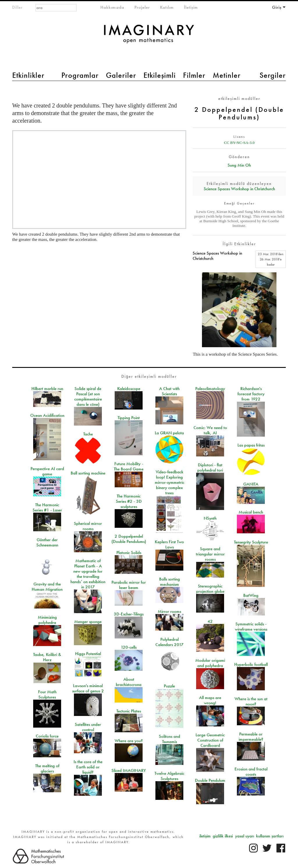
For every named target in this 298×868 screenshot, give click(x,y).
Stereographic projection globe (210, 589)
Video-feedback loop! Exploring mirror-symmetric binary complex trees (170, 482)
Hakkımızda (112, 7)
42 (210, 621)
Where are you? (129, 741)
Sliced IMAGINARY (129, 770)
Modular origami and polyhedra (210, 663)
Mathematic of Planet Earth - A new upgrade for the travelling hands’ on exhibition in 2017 (88, 574)
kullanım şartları (270, 836)
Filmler (194, 75)
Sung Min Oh (239, 165)
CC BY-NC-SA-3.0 (239, 143)
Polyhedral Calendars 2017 (170, 642)
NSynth (210, 518)
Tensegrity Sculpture (251, 542)
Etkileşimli (160, 75)
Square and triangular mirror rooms (210, 554)
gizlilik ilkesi (223, 836)
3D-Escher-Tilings (129, 614)
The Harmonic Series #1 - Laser (47, 507)
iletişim (205, 836)
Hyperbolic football (251, 664)
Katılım (167, 7)
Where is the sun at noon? (251, 701)
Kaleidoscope (129, 389)
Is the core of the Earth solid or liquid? (88, 767)
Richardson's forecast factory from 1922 (251, 394)
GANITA (251, 484)
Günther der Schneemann (47, 542)
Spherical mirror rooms (88, 526)
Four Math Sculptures (47, 694)
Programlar (80, 75)
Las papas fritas (251, 445)
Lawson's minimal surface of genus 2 (88, 688)
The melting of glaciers (47, 768)
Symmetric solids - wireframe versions (251, 627)
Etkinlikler (28, 75)
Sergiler (273, 75)
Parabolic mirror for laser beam (129, 585)
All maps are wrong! (210, 700)
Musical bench (251, 512)
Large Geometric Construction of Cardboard (210, 740)
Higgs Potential (88, 654)
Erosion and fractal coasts (251, 772)
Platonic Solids (129, 553)
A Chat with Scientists (169, 391)
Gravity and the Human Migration (47, 587)
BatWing (251, 595)
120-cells (129, 647)
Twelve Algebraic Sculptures (169, 776)
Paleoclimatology (210, 389)
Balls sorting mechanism (170, 582)
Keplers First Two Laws (169, 544)
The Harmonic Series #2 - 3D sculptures (129, 501)
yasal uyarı (245, 836)
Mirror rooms (169, 611)
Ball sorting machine (88, 473)
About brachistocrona (129, 682)
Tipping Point (129, 418)
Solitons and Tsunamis (170, 739)
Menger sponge (88, 622)
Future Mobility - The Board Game (129, 466)
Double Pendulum (210, 780)
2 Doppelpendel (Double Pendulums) (129, 539)
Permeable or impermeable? (251, 737)
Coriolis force (47, 736)
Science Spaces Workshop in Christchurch (239, 189)
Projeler (142, 7)
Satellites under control (88, 727)
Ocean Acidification (47, 415)
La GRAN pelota (169, 433)
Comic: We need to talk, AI (210, 430)
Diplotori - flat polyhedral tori (210, 467)
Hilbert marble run (47, 389)
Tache (88, 434)
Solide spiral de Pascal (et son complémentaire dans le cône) (88, 396)
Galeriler (121, 75)
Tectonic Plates (129, 711)
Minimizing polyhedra (47, 620)
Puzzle (169, 686)
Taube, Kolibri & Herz (47, 657)
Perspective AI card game (47, 471)
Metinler (227, 75)
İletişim (191, 7)
